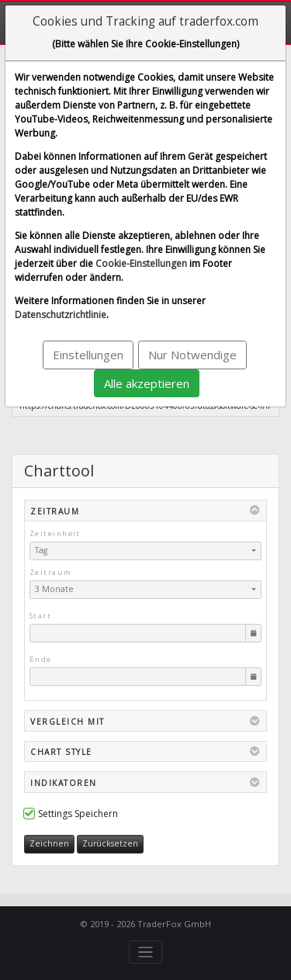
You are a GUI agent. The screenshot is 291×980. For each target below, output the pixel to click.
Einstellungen (88, 355)
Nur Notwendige (192, 355)
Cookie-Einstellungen (141, 263)
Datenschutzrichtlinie (61, 315)
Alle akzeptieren (147, 383)
